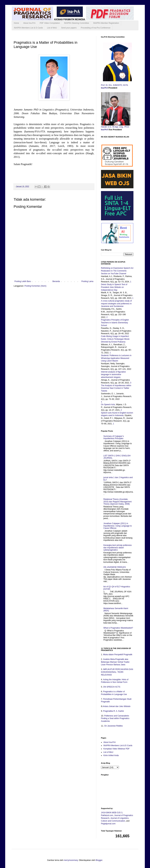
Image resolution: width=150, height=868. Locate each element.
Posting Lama (87, 281)
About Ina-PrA (29, 23)
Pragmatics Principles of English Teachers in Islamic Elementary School (115, 323)
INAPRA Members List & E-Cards (28, 28)
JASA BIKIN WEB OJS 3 (112, 813)
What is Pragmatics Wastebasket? (118, 628)
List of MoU (52, 28)
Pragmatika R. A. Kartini (113, 711)
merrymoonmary (71, 860)
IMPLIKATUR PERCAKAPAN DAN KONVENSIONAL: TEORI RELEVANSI (117, 672)
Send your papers (69, 28)
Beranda (56, 281)
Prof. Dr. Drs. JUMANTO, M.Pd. (115, 85)
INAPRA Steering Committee (77, 23)
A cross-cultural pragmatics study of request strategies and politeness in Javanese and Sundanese (116, 304)
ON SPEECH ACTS (112, 687)
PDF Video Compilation (50, 23)
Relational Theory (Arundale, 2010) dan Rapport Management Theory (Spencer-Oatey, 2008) (117, 502)
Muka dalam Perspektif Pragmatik (118, 655)
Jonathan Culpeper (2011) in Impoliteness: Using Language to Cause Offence (118, 526)
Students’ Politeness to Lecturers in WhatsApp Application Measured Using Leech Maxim (116, 358)
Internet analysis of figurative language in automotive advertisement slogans (113, 375)
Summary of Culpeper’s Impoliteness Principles (114, 437)
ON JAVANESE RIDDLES (115, 567)
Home (16, 23)
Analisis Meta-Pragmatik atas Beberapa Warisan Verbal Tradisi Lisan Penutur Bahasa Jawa (115, 662)
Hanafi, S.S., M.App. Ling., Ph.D (115, 127)
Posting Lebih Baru (23, 281)
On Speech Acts (108, 405)
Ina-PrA (105, 88)
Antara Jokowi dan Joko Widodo (116, 706)
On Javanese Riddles (113, 726)
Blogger (99, 860)
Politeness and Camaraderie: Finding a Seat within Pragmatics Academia (115, 719)
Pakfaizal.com (107, 815)
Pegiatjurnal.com (108, 824)
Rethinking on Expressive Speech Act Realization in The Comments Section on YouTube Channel (117, 271)
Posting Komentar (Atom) (35, 286)
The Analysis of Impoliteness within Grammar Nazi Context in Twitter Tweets (116, 388)
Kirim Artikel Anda (111, 755)
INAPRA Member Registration (106, 23)
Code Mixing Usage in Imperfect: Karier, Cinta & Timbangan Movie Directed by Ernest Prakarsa (115, 339)
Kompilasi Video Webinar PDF (116, 749)
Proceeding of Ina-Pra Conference (95, 28)
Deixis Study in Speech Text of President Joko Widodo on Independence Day (114, 287)
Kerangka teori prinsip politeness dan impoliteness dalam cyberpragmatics (118, 548)
